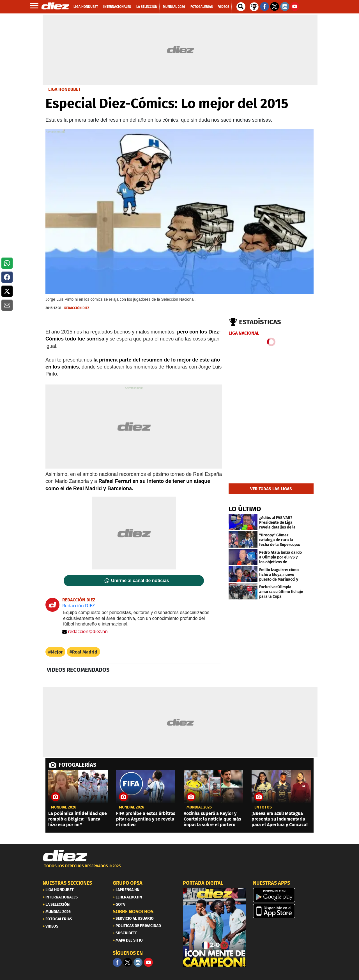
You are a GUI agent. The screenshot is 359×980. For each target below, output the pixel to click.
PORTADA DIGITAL (203, 883)
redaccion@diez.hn (85, 631)
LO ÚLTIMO (245, 509)
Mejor (57, 652)
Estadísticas (260, 322)
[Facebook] (117, 962)
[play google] (285, 895)
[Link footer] (65, 856)
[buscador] (241, 7)
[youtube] (148, 962)
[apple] (285, 911)
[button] (7, 263)
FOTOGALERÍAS (77, 765)
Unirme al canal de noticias (140, 581)
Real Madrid (85, 652)
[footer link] (179, 869)
